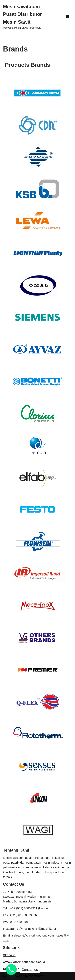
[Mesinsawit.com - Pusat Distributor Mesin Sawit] (30, 16)
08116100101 (19, 922)
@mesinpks (27, 929)
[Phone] (11, 970)
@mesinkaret (47, 929)
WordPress (37, 976)
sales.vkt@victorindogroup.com (33, 935)
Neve (6, 976)
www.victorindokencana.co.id (24, 962)
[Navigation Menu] (67, 16)
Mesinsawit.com (14, 858)
